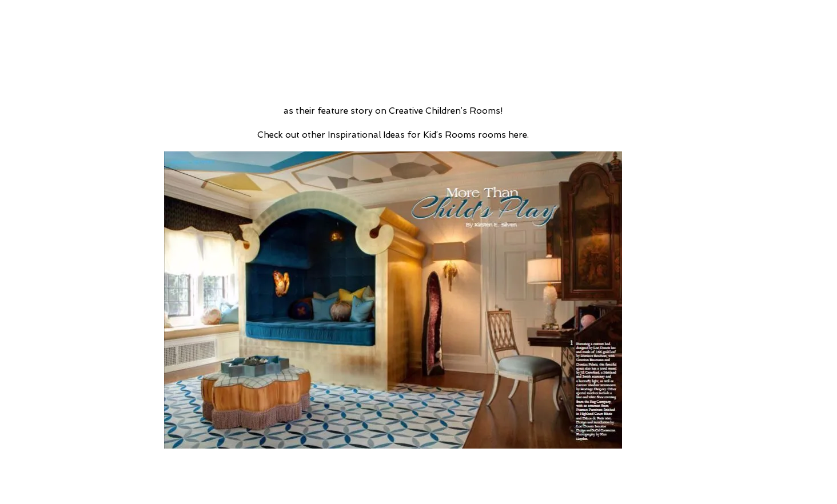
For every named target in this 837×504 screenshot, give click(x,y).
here (518, 135)
